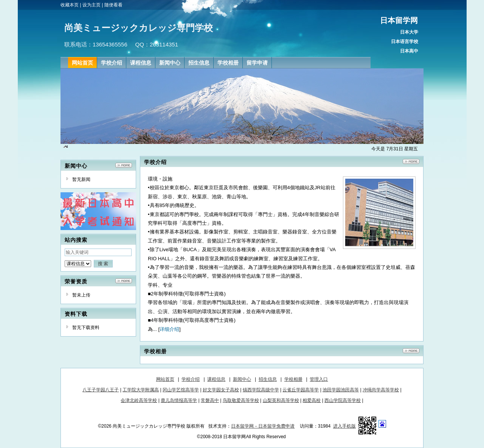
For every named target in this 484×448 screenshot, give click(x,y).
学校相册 (293, 379)
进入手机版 (344, 426)
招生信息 (268, 379)
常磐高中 (210, 400)
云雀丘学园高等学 (301, 390)
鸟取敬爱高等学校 (241, 400)
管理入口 (319, 379)
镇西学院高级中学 (261, 390)
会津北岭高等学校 (139, 400)
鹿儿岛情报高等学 (179, 400)
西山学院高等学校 (343, 400)
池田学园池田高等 (341, 390)
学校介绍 (191, 379)
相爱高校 (312, 400)
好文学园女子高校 (221, 390)
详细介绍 (169, 329)
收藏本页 (70, 5)
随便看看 (113, 5)
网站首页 (165, 379)
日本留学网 (399, 20)
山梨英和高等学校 (281, 400)
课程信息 (216, 379)
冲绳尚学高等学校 (381, 390)
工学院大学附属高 (141, 390)
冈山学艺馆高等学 (181, 390)
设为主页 (92, 5)
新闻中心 (242, 379)
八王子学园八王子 (101, 390)
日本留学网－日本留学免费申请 (263, 426)
